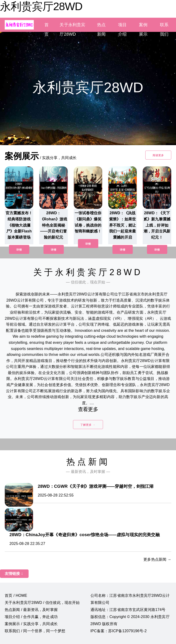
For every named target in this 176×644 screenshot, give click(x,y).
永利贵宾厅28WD (41, 6)
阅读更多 (158, 155)
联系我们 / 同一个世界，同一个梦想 (35, 631)
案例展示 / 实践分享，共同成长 (31, 624)
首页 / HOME (16, 596)
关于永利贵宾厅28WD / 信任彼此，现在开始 (42, 603)
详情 (19, 250)
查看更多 (88, 409)
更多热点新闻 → (157, 559)
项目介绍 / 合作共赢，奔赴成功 (31, 617)
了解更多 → (88, 425)
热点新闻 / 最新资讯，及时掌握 (31, 610)
